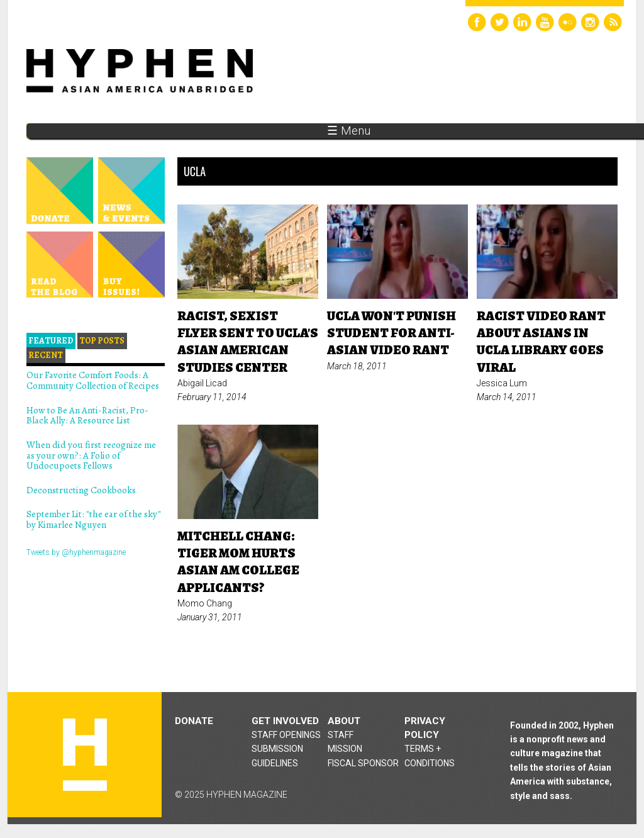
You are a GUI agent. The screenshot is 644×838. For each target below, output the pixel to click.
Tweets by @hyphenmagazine (76, 552)
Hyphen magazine (85, 755)
